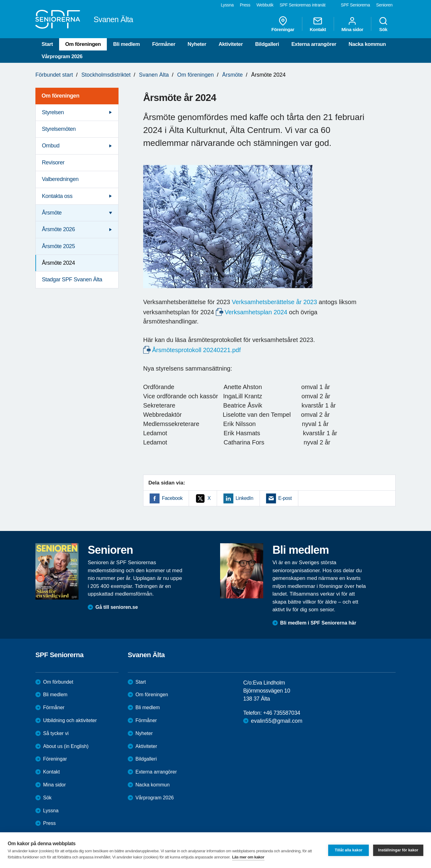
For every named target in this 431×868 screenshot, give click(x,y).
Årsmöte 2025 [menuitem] (58, 246)
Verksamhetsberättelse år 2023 (274, 302)
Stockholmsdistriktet (106, 75)
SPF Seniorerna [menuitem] (355, 5)
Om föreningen (83, 44)
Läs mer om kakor (248, 857)
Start (47, 44)
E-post (285, 498)
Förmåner (164, 44)
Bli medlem (126, 44)
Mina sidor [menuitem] (352, 24)
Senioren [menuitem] (384, 5)
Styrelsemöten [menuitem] (59, 129)
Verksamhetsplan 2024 (256, 312)
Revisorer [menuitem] (53, 163)
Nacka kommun (367, 44)
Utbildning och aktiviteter (70, 720)
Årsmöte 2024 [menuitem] (58, 263)
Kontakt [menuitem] (318, 24)
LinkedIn (244, 498)
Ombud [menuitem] (51, 146)
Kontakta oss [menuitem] (57, 196)
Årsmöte (233, 75)
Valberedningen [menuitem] (60, 179)
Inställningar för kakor (398, 850)
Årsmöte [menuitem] (52, 213)
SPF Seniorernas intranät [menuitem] (302, 5)
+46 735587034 (281, 713)
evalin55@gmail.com (277, 721)
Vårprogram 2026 (62, 56)
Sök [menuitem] (383, 24)
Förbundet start (54, 75)
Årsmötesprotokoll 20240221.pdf (196, 350)
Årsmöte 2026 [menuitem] (58, 229)
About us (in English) (66, 746)
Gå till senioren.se (117, 607)
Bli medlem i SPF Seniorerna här (318, 623)
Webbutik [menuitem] (265, 5)
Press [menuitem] (245, 5)
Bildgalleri (267, 44)
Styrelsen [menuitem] (53, 112)
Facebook (172, 498)
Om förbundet (58, 682)
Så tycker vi (56, 733)
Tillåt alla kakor (348, 850)
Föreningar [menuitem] (283, 24)
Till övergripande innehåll (0, 0)
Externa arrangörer (314, 44)
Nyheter (197, 44)
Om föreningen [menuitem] (60, 96)
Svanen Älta (154, 75)
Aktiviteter (231, 44)
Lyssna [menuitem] (227, 5)
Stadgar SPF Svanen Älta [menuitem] (72, 279)
